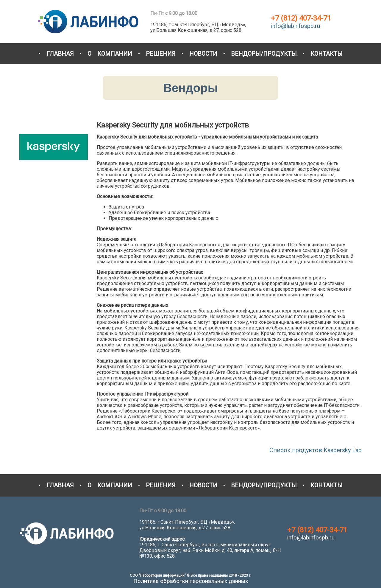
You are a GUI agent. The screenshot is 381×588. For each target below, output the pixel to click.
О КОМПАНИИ (110, 54)
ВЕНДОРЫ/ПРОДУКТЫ (264, 54)
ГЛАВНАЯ (60, 54)
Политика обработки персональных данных (191, 581)
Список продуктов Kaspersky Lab (316, 450)
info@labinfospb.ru (295, 26)
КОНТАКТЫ (327, 54)
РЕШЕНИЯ (161, 54)
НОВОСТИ (203, 54)
